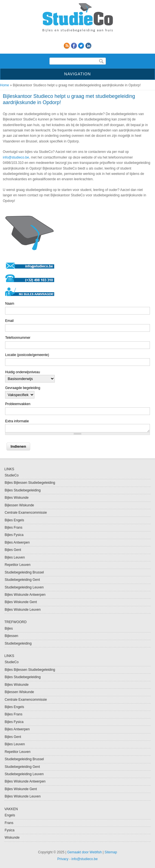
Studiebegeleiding (18, 643)
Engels (10, 815)
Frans (9, 823)
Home (5, 85)
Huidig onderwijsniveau (22, 372)
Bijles (9, 629)
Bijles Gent (13, 550)
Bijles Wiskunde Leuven (22, 610)
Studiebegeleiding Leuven (24, 587)
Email (9, 321)
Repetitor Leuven (17, 565)
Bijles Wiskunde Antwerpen (25, 595)
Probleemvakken (18, 404)
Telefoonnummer (18, 338)
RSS (67, 46)
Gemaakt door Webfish (85, 852)
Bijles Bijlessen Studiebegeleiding (30, 483)
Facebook (74, 46)
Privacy (63, 859)
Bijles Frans (13, 528)
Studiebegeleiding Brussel (24, 572)
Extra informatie (17, 421)
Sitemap (111, 852)
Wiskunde (12, 838)
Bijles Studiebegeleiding (22, 490)
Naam (10, 304)
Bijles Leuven (15, 557)
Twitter (81, 46)
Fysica (9, 830)
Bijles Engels (14, 520)
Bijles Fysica (14, 535)
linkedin (88, 46)
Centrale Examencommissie (26, 513)
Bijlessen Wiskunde (19, 505)
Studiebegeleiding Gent (22, 580)
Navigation (77, 74)
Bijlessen (11, 636)
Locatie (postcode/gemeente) (27, 355)
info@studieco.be (16, 157)
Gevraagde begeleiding (23, 388)
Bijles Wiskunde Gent (21, 602)
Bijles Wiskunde (17, 498)
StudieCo (11, 475)
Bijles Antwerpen (17, 542)
